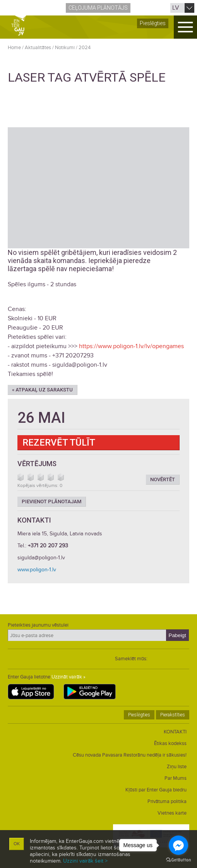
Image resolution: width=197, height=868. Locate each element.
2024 (85, 48)
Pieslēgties (153, 23)
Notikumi (65, 48)
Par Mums (176, 778)
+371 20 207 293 (48, 546)
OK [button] (17, 844)
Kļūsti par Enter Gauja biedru (156, 790)
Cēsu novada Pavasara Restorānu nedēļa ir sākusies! (130, 755)
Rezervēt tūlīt (59, 443)
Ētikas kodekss (170, 743)
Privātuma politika (167, 801)
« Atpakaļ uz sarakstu (42, 390)
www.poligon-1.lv (37, 570)
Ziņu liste (177, 767)
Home (14, 48)
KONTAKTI (175, 732)
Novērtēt (163, 479)
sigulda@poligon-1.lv (41, 558)
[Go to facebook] (178, 845)
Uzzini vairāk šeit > (85, 861)
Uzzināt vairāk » (69, 677)
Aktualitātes (38, 48)
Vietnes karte (172, 813)
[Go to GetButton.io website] (178, 860)
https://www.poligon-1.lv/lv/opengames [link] (131, 346)
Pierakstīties (173, 715)
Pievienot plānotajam (51, 501)
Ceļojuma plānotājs (98, 8)
